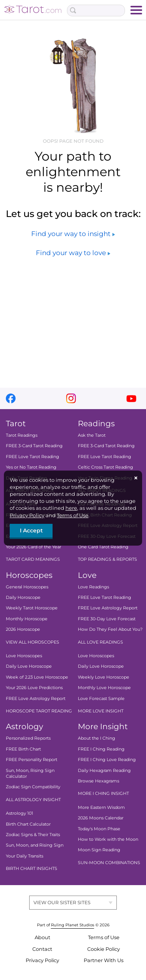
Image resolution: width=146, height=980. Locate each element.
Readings (96, 423)
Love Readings (93, 587)
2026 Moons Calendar (101, 818)
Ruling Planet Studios (73, 925)
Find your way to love (73, 253)
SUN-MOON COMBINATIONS (109, 863)
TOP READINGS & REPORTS (107, 559)
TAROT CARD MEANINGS (33, 559)
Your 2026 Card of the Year (33, 547)
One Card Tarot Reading (103, 547)
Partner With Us (104, 960)
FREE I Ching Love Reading (107, 759)
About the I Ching (97, 738)
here (71, 508)
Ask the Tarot (92, 435)
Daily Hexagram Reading (104, 770)
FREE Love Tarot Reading (33, 457)
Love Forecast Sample (101, 698)
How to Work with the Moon (108, 839)
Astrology (25, 726)
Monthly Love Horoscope (104, 688)
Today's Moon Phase (99, 829)
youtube (131, 398)
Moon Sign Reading (99, 850)
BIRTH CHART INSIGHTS (32, 868)
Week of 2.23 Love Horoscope (37, 677)
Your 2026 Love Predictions (34, 688)
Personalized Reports (28, 738)
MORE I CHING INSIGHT (103, 793)
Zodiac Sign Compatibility (33, 787)
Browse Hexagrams (99, 781)
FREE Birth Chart (23, 749)
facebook (11, 398)
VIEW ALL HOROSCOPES (33, 642)
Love (87, 575)
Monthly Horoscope (27, 619)
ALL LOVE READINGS (100, 642)
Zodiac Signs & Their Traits (33, 835)
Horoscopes (29, 575)
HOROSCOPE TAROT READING (39, 711)
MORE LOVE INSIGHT (101, 711)
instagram (71, 398)
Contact (42, 949)
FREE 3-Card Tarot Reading (34, 446)
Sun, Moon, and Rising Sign (35, 845)
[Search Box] (96, 10)
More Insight (103, 726)
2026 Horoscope (23, 629)
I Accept (31, 530)
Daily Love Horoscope (29, 666)
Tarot (16, 423)
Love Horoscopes (24, 656)
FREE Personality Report (32, 759)
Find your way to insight (73, 234)
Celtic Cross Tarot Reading (106, 467)
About (42, 937)
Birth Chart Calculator (28, 824)
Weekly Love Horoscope (104, 677)
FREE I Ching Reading (101, 749)
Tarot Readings (22, 435)
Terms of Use (73, 515)
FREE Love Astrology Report (36, 698)
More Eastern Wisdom (101, 807)
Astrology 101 (19, 813)
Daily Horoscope (23, 597)
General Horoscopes (27, 587)
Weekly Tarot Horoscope (32, 608)
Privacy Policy (27, 515)
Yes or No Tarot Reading (31, 467)
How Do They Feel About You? (110, 629)
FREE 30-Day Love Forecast (107, 619)
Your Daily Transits (25, 856)
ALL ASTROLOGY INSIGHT (33, 800)
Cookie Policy (104, 949)
